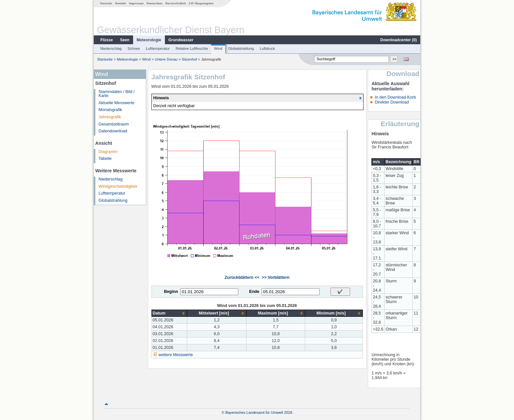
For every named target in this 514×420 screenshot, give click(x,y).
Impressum (136, 3)
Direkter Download (392, 102)
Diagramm (108, 152)
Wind (218, 48)
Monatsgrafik (110, 110)
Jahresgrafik (110, 117)
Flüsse (107, 40)
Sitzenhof (189, 59)
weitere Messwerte (176, 355)
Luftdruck (267, 48)
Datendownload (113, 131)
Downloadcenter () (398, 40)
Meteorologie (149, 40)
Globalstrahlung (241, 48)
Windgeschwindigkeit (118, 186)
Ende (254, 292)
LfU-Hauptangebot (201, 3)
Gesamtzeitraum (114, 124)
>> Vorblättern (276, 277)
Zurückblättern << (242, 277)
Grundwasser (181, 40)
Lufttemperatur (158, 48)
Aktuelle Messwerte (117, 103)
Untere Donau (166, 59)
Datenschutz (155, 3)
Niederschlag (111, 48)
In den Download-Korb (395, 97)
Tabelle (105, 159)
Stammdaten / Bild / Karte (117, 94)
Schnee (134, 48)
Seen (125, 40)
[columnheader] (169, 313)
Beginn (171, 292)
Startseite (106, 3)
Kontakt (121, 3)
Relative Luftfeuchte (192, 48)
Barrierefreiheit (176, 3)
